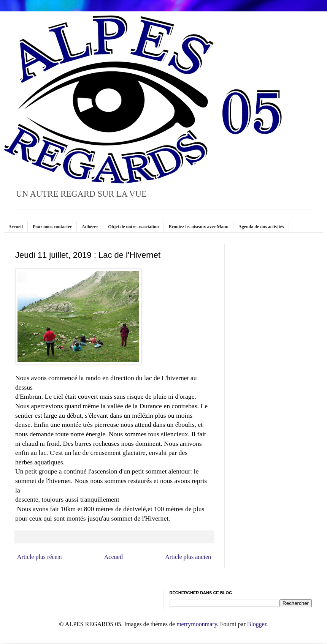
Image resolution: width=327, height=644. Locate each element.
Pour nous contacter (52, 227)
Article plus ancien (188, 557)
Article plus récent (40, 557)
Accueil (16, 227)
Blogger (257, 624)
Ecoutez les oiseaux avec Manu (199, 227)
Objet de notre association (133, 227)
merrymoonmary (197, 624)
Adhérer (90, 227)
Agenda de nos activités (261, 227)
